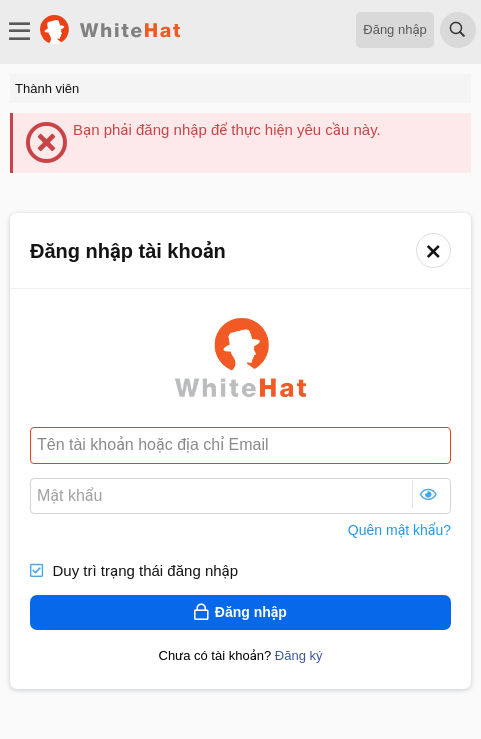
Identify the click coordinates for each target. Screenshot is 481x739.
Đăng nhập (394, 29)
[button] (433, 250)
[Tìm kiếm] (458, 31)
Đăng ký (299, 655)
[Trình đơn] (19, 32)
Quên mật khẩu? (399, 530)
